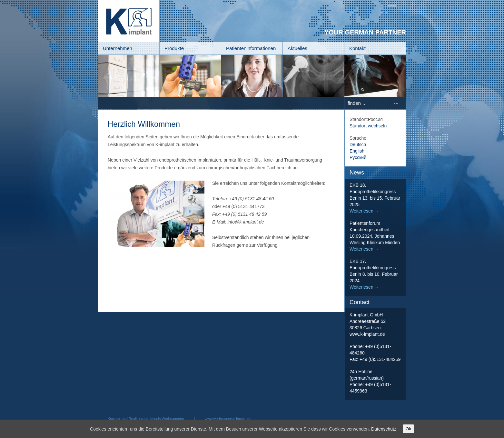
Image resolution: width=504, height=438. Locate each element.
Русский (358, 157)
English (357, 151)
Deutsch (358, 144)
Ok (408, 429)
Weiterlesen (364, 211)
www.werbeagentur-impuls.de (228, 419)
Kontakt (357, 48)
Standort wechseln (368, 126)
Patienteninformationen (251, 48)
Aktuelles (297, 48)
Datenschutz (384, 429)
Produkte (174, 48)
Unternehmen (118, 48)
